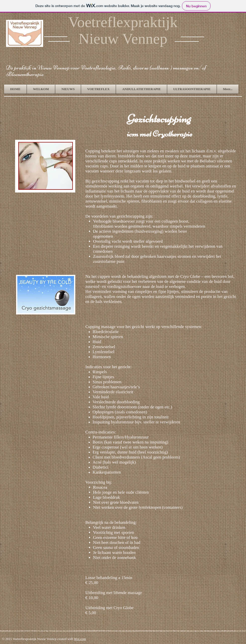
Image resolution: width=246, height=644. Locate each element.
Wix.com (80, 639)
